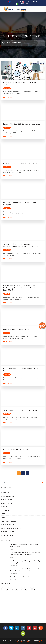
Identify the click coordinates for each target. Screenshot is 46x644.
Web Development (8, 507)
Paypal (41, 642)
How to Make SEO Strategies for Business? (21, 163)
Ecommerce (6, 493)
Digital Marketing (7, 500)
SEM (3, 518)
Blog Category (17, 42)
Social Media (6, 510)
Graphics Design (7, 535)
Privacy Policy (31, 642)
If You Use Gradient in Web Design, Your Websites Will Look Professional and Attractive (27, 570)
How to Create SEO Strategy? (16, 450)
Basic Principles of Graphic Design (21, 577)
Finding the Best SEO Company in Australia (21, 124)
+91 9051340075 (24, 4)
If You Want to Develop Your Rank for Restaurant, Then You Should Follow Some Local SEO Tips (21, 288)
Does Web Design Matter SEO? (16, 329)
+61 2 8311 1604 (16, 2)
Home (8, 42)
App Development (8, 496)
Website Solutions (8, 532)
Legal (37, 642)
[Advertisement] (24, 609)
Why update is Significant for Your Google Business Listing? (24, 546)
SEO (3, 514)
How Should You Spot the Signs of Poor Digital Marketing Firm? (26, 562)
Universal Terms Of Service (19, 642)
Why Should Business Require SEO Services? (22, 410)
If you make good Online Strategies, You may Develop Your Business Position (25, 554)
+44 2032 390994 (31, 2)
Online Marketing (7, 503)
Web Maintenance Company (11, 528)
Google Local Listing (8, 525)
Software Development (9, 521)
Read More (8, 97)
